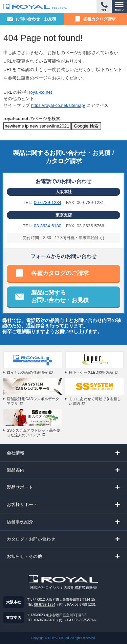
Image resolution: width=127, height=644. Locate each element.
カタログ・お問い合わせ (31, 539)
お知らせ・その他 (24, 556)
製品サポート (20, 487)
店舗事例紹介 (20, 522)
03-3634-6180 (48, 226)
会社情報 (16, 453)
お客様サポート (22, 504)
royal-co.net (40, 92)
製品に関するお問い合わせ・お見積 (60, 296)
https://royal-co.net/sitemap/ (58, 105)
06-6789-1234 (48, 202)
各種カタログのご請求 (60, 273)
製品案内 (16, 470)
